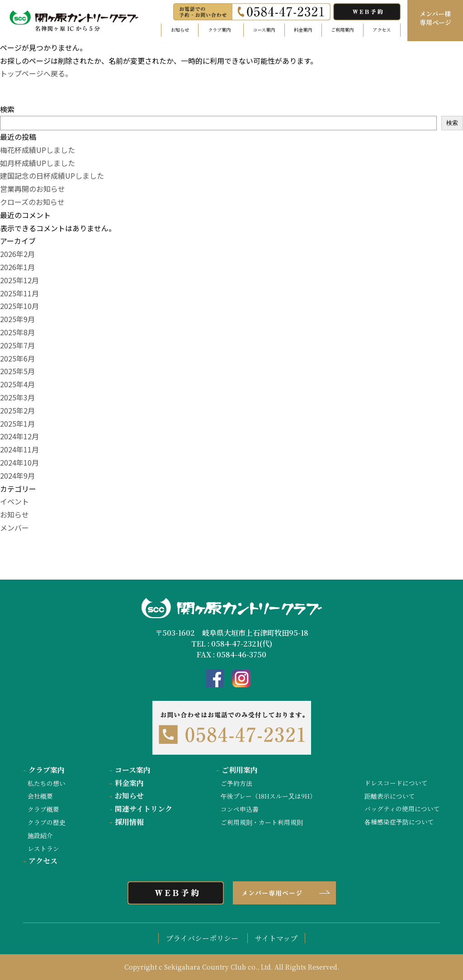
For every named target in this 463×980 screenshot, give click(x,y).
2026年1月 (17, 267)
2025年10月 (19, 306)
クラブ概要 (43, 809)
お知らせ (180, 30)
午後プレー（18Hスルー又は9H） (268, 796)
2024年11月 (19, 449)
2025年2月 (17, 410)
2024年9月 (17, 476)
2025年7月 (17, 345)
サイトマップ (276, 938)
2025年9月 (17, 319)
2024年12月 (19, 436)
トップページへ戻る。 (36, 73)
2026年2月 (17, 254)
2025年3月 (17, 397)
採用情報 (127, 822)
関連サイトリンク (141, 809)
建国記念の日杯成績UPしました (52, 176)
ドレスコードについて (396, 783)
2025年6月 (17, 358)
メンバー (14, 528)
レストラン (43, 848)
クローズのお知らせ (32, 202)
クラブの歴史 (47, 822)
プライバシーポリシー (202, 938)
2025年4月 (17, 384)
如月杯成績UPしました (38, 163)
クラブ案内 (44, 770)
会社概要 (40, 796)
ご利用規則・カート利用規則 (262, 822)
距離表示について (390, 796)
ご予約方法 (236, 783)
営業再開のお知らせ (33, 189)
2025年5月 (17, 371)
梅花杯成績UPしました (38, 150)
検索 (7, 109)
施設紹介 (40, 835)
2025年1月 (17, 423)
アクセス (382, 30)
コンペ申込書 (240, 809)
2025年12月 (19, 280)
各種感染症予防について (399, 822)
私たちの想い (47, 783)
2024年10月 (19, 462)
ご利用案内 (342, 30)
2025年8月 (17, 332)
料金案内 (303, 30)
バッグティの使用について (402, 809)
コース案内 (264, 30)
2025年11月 (19, 293)
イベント (14, 501)
